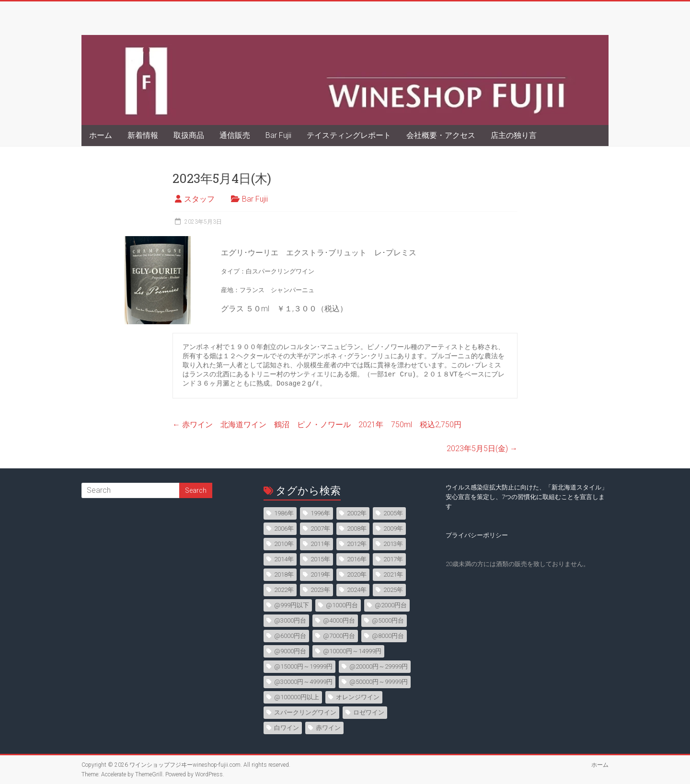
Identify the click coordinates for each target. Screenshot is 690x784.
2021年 (393, 574)
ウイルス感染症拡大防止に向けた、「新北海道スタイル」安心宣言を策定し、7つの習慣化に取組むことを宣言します (527, 497)
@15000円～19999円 (303, 666)
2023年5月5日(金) (482, 449)
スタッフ (199, 199)
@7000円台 (339, 636)
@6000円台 (290, 636)
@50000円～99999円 (379, 682)
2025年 (393, 590)
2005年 (393, 513)
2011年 (320, 544)
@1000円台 (342, 605)
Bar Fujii (278, 135)
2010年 (284, 544)
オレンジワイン (358, 697)
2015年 (320, 559)
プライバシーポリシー (477, 535)
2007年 (320, 528)
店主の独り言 (514, 135)
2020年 (357, 574)
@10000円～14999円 (352, 651)
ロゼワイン (369, 712)
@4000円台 (339, 620)
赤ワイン (328, 728)
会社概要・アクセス (441, 135)
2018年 (284, 574)
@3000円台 (290, 620)
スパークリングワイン (305, 712)
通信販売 (235, 135)
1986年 (284, 513)
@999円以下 (292, 605)
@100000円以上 (297, 697)
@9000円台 (290, 651)
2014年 (284, 559)
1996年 (320, 513)
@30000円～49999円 (303, 682)
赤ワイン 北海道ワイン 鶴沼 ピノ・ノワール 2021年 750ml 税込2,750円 (317, 425)
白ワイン (287, 728)
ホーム (101, 135)
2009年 (393, 528)
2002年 (357, 513)
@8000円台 (388, 636)
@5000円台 (388, 620)
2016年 (357, 559)
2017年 (393, 559)
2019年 (320, 574)
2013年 (393, 544)
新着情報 (143, 135)
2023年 (320, 590)
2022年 (284, 590)
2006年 (284, 528)
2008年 (357, 528)
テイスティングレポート (349, 135)
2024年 (357, 590)
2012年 (357, 544)
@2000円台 (391, 605)
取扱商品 (189, 135)
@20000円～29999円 (379, 666)
